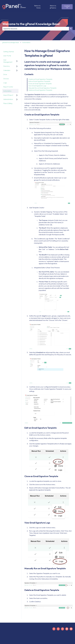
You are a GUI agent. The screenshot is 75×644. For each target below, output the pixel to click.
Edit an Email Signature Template (39, 81)
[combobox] (36, 29)
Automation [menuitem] (7, 91)
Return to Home (37, 7)
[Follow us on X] (58, 629)
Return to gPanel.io (53, 7)
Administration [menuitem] (8, 99)
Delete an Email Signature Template (40, 90)
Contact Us (67, 7)
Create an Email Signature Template (40, 79)
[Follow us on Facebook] (54, 629)
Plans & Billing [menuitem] (8, 103)
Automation (26, 42)
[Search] (71, 29)
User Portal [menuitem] (7, 56)
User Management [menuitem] (8, 61)
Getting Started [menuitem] (9, 52)
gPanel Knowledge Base (11, 42)
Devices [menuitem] (6, 79)
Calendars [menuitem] (7, 70)
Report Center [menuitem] (8, 87)
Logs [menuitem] (5, 83)
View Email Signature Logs (37, 86)
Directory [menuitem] (7, 66)
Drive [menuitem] (5, 74)
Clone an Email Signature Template (40, 84)
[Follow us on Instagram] (62, 629)
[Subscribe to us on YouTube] (71, 629)
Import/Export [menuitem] (8, 95)
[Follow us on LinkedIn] (67, 629)
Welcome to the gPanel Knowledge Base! (31, 24)
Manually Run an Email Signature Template (43, 88)
